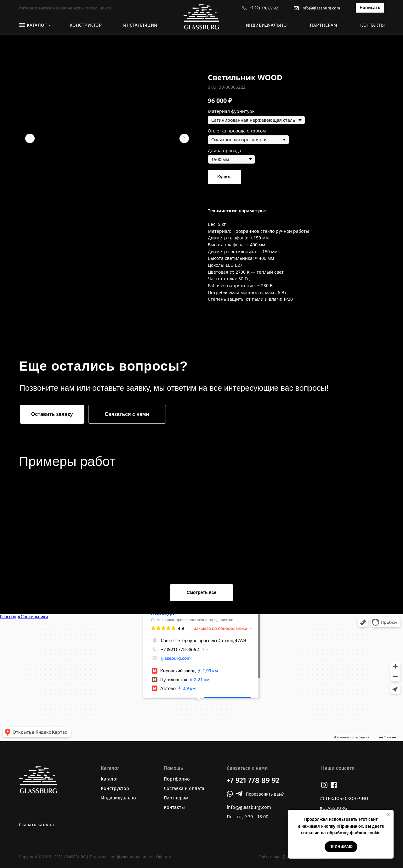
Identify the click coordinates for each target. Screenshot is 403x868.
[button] (370, 8)
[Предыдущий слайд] (30, 138)
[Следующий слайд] (184, 138)
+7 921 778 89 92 (264, 8)
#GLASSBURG (333, 808)
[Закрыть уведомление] (389, 815)
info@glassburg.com (321, 8)
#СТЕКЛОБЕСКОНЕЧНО (344, 798)
